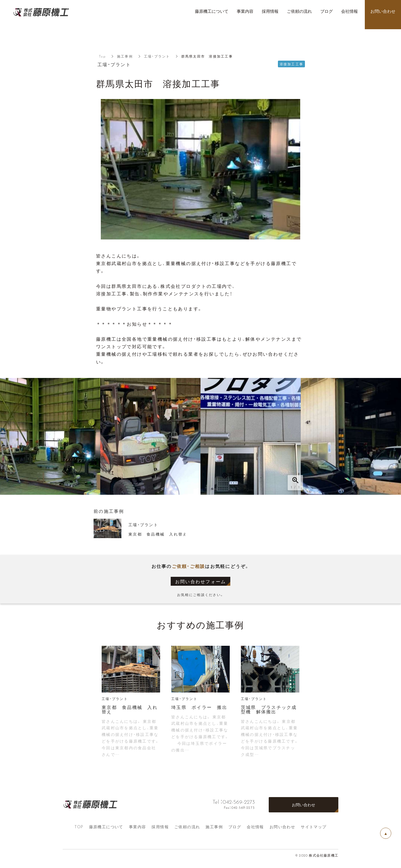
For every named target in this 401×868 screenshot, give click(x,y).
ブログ (235, 827)
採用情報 (160, 827)
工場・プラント (157, 56)
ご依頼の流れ (187, 827)
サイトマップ (314, 827)
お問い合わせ (282, 827)
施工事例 (125, 56)
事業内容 (138, 827)
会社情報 (255, 827)
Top (102, 56)
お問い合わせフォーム (201, 581)
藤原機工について (106, 827)
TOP (79, 827)
